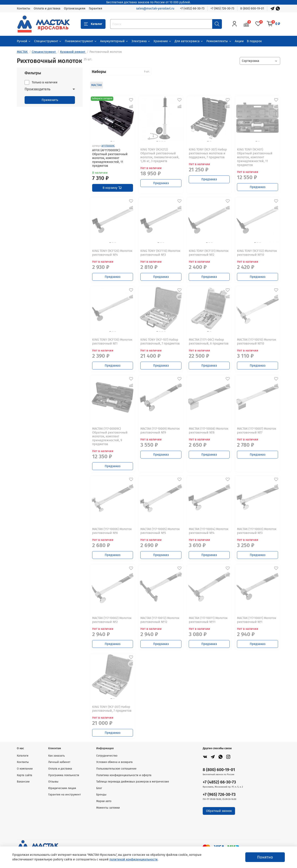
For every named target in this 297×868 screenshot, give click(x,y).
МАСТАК (97, 85)
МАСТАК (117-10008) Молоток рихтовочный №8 (209, 431)
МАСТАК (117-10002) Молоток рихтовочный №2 (112, 620)
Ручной (24, 41)
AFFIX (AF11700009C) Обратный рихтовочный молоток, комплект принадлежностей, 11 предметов (110, 158)
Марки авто (104, 801)
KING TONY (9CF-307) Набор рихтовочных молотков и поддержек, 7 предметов (208, 153)
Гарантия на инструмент (64, 795)
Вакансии (23, 782)
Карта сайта (24, 775)
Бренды (101, 795)
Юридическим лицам (62, 788)
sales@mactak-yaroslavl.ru (155, 8)
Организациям (75, 8)
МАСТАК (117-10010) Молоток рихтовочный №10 (257, 342)
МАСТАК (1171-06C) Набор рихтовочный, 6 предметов (209, 342)
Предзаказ (161, 183)
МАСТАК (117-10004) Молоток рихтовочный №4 (209, 531)
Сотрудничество (107, 756)
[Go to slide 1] (111, 141)
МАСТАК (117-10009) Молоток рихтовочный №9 (160, 431)
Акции (239, 41)
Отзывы (53, 782)
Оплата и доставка (47, 8)
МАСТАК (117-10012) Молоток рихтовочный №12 (160, 620)
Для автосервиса (189, 41)
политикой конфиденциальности (133, 859)
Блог (99, 788)
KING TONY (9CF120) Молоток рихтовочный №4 (112, 253)
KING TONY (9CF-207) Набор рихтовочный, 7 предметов (112, 709)
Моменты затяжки (108, 808)
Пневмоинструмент (81, 41)
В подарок (254, 41)
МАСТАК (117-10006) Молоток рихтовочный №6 (112, 531)
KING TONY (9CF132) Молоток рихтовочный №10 (257, 253)
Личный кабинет (59, 762)
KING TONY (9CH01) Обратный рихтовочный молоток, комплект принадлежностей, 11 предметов (255, 157)
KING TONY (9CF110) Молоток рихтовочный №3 (160, 253)
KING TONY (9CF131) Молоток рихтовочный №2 (209, 253)
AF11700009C (108, 146)
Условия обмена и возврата (114, 762)
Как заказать (56, 756)
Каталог (93, 24)
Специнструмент (48, 41)
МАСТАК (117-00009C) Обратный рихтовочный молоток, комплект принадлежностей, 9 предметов (110, 436)
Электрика (141, 41)
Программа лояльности (64, 775)
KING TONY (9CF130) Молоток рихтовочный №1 (112, 342)
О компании (25, 769)
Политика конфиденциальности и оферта (124, 775)
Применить (50, 100)
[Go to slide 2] (114, 141)
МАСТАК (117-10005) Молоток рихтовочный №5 (160, 531)
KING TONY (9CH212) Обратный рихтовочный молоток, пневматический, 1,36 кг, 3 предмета (160, 155)
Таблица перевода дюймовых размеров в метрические (133, 782)
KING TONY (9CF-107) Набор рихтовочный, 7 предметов (160, 342)
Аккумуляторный (114, 41)
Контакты (24, 8)
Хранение (163, 41)
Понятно (265, 857)
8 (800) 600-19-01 (252, 8)
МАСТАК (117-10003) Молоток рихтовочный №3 (257, 531)
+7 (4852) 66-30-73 (192, 8)
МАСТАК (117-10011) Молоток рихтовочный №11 (208, 620)
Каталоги (23, 756)
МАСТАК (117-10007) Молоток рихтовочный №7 (257, 431)
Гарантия (96, 8)
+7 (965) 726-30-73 (222, 8)
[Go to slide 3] (162, 141)
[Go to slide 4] (165, 141)
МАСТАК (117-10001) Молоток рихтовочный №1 (257, 620)
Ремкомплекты (219, 41)
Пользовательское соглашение (116, 769)
